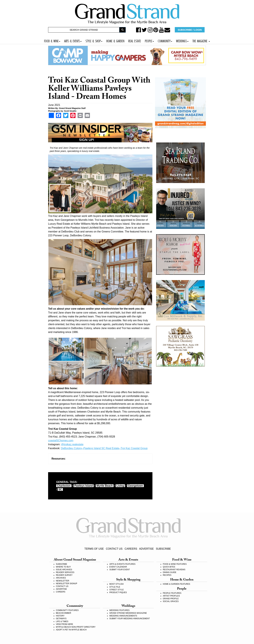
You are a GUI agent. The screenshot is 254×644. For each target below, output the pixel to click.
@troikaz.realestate (72, 444)
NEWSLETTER (63, 581)
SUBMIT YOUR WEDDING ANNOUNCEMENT (130, 619)
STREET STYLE (116, 590)
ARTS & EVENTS (73, 41)
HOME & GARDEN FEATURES (176, 584)
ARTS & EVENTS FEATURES (122, 564)
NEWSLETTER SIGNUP (66, 584)
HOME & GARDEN (115, 41)
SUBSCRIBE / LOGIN (190, 30)
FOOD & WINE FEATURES (175, 564)
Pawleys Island (84, 486)
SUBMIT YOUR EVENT (120, 570)
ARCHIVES (61, 578)
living (120, 486)
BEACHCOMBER (63, 613)
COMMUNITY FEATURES (67, 610)
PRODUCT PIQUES (118, 592)
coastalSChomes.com (61, 440)
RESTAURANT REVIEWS (174, 570)
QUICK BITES (169, 567)
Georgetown (136, 486)
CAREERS (131, 549)
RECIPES (167, 575)
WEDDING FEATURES (119, 610)
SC (60, 489)
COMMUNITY (165, 41)
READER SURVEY (64, 575)
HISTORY (60, 616)
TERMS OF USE (94, 549)
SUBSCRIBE (163, 549)
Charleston (64, 486)
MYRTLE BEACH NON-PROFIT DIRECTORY (76, 627)
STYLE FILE (115, 587)
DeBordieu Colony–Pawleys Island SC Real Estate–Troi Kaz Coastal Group (104, 448)
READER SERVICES (65, 572)
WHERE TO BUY (63, 567)
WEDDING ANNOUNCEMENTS (123, 616)
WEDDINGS (182, 41)
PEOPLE (149, 41)
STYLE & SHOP (94, 41)
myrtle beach (105, 486)
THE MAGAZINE (201, 41)
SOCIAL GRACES (171, 601)
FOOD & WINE (52, 41)
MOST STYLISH (116, 584)
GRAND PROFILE (171, 599)
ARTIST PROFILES (171, 596)
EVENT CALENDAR (118, 567)
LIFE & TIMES (62, 621)
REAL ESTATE (135, 41)
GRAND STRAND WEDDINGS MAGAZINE (128, 613)
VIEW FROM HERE (64, 624)
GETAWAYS (61, 619)
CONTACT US (114, 549)
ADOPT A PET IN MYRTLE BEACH (71, 630)
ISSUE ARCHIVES (64, 570)
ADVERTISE (146, 549)
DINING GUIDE (170, 572)
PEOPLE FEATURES (172, 593)
